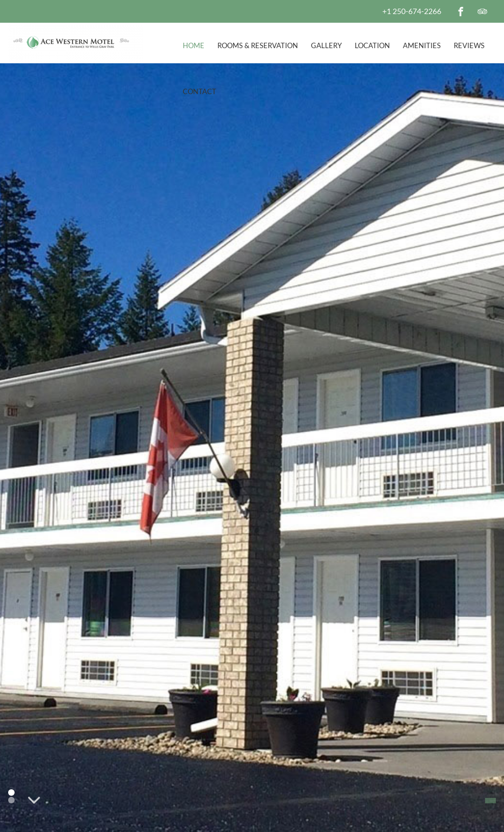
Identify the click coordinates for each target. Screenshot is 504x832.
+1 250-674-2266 (412, 11)
